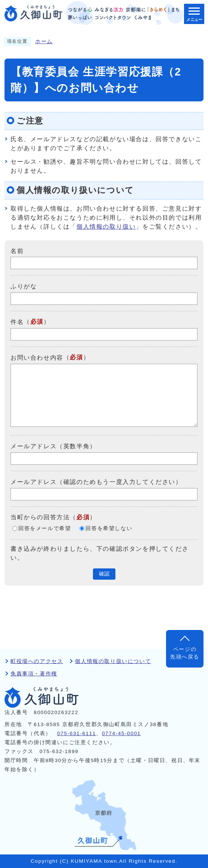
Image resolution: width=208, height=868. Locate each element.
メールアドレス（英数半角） (53, 446)
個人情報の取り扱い (106, 227)
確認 (104, 574)
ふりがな (24, 286)
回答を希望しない (109, 528)
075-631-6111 (76, 733)
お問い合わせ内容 (37, 358)
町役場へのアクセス (37, 661)
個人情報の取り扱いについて (113, 661)
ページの (185, 654)
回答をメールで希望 (45, 528)
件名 (17, 322)
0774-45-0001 (121, 733)
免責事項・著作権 (34, 674)
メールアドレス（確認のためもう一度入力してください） (96, 482)
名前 (17, 251)
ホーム (44, 41)
